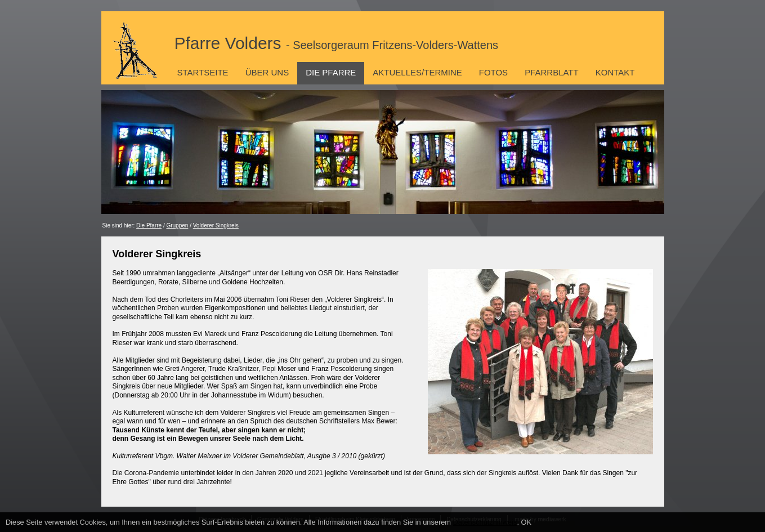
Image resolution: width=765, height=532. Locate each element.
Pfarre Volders (337, 43)
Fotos (493, 72)
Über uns (267, 72)
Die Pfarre (331, 72)
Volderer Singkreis (216, 225)
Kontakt (615, 72)
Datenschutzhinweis (485, 522)
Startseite (203, 72)
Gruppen (177, 225)
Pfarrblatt (552, 72)
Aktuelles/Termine (417, 72)
